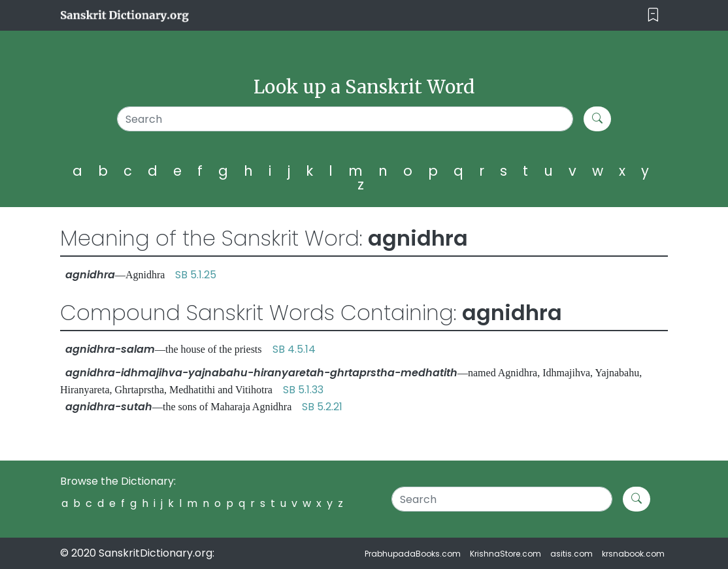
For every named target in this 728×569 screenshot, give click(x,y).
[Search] (345, 119)
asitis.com (571, 554)
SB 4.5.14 (294, 349)
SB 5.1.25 (196, 275)
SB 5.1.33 (303, 390)
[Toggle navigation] (653, 15)
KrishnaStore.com (505, 554)
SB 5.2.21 (322, 407)
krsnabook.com (633, 554)
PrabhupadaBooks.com (413, 554)
